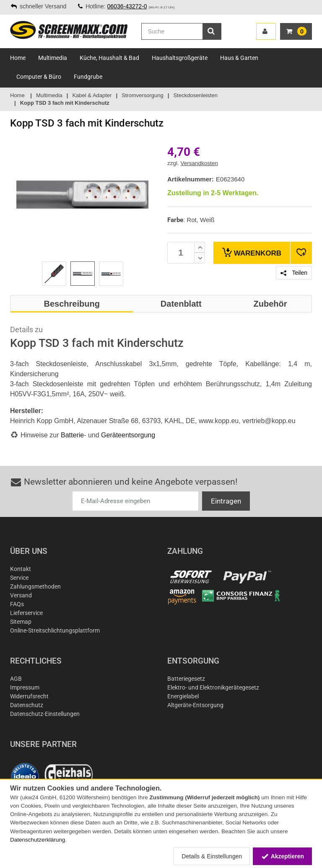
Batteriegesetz (186, 679)
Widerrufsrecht (29, 696)
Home (18, 58)
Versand (21, 595)
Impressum (25, 687)
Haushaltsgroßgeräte (180, 58)
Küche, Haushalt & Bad (109, 58)
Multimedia (53, 58)
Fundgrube (88, 77)
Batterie (72, 435)
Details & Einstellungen (212, 856)
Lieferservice (26, 613)
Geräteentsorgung (128, 435)
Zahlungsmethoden (35, 586)
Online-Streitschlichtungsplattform (55, 630)
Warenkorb (252, 252)
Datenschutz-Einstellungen (45, 714)
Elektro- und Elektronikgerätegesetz (213, 687)
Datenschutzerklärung (38, 840)
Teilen (294, 273)
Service (19, 578)
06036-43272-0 (127, 6)
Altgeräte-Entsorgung (195, 705)
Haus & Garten (239, 58)
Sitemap (21, 622)
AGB (16, 679)
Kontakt (21, 569)
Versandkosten (199, 163)
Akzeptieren (282, 856)
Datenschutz (27, 705)
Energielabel (183, 696)
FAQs (17, 604)
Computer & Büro (39, 77)
